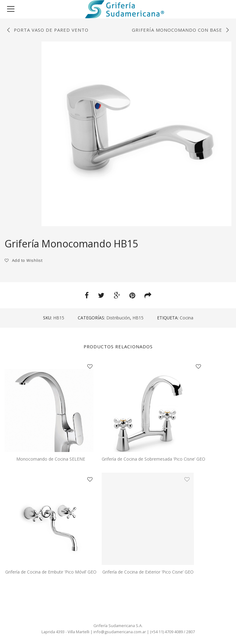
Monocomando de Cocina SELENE (51, 459)
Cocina (187, 318)
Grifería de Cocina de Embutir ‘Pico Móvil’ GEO (51, 572)
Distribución (118, 318)
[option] (136, 134)
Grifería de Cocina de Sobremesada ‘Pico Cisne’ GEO (153, 459)
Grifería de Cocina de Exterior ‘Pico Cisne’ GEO (148, 572)
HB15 (138, 318)
